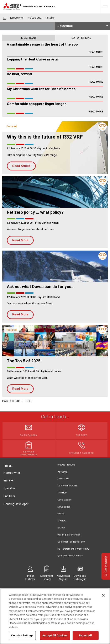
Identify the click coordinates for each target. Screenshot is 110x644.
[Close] (103, 598)
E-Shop (61, 528)
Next (29, 401)
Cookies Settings (22, 638)
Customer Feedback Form (71, 542)
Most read (29, 38)
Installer (9, 480)
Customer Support (67, 486)
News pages (64, 507)
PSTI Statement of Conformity (73, 549)
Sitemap (62, 521)
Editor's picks (81, 38)
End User (9, 496)
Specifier (9, 488)
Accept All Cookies (55, 638)
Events (61, 514)
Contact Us (63, 479)
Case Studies (64, 500)
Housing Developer (16, 504)
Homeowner (12, 473)
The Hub (62, 493)
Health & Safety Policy (69, 535)
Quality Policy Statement (70, 556)
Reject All (85, 638)
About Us (62, 472)
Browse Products (66, 465)
